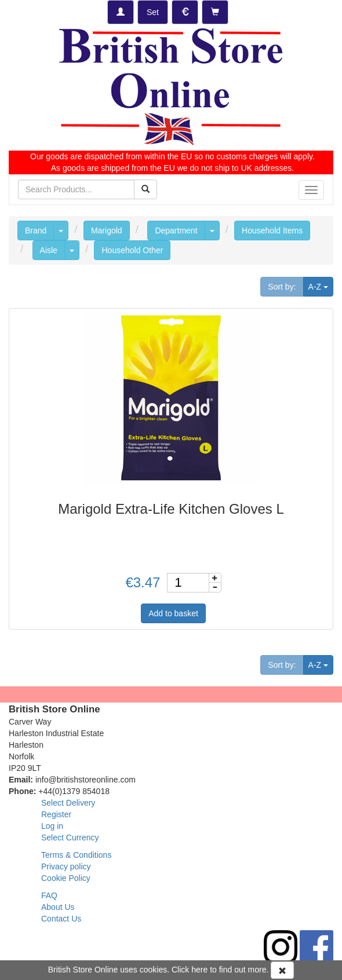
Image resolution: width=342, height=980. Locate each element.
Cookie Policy (66, 878)
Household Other (132, 250)
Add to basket (173, 613)
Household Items (272, 231)
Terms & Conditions (76, 855)
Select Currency (70, 838)
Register (56, 814)
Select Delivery (68, 803)
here (199, 970)
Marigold (107, 231)
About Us (58, 907)
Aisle (49, 250)
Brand (36, 231)
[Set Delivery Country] (153, 12)
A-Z (321, 286)
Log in (52, 826)
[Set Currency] (185, 12)
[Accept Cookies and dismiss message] (282, 970)
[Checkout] (215, 12)
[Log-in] (121, 12)
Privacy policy (66, 866)
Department (176, 231)
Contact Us (61, 919)
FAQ (49, 895)
